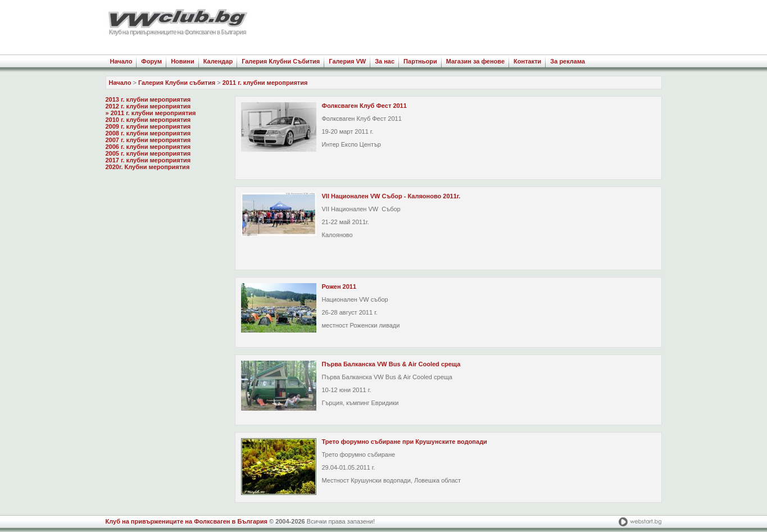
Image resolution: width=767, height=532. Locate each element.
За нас (385, 61)
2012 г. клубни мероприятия (148, 106)
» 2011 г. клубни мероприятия (151, 113)
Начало (121, 61)
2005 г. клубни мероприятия (148, 153)
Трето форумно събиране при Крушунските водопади (405, 442)
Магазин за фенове (475, 61)
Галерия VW (347, 61)
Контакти (527, 61)
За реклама (568, 61)
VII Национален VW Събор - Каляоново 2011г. (391, 196)
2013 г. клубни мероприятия (148, 99)
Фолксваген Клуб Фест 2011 (364, 106)
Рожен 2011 (339, 287)
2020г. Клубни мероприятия (148, 167)
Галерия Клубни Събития (281, 61)
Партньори (420, 61)
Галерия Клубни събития (177, 83)
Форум (151, 61)
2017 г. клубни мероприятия (148, 160)
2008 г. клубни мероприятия (148, 133)
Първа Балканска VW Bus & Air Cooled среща (391, 364)
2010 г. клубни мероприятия (148, 120)
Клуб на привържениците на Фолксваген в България (187, 521)
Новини (183, 61)
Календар (218, 61)
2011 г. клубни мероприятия (265, 83)
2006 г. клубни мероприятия (148, 147)
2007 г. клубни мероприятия (148, 140)
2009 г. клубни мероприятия (148, 126)
